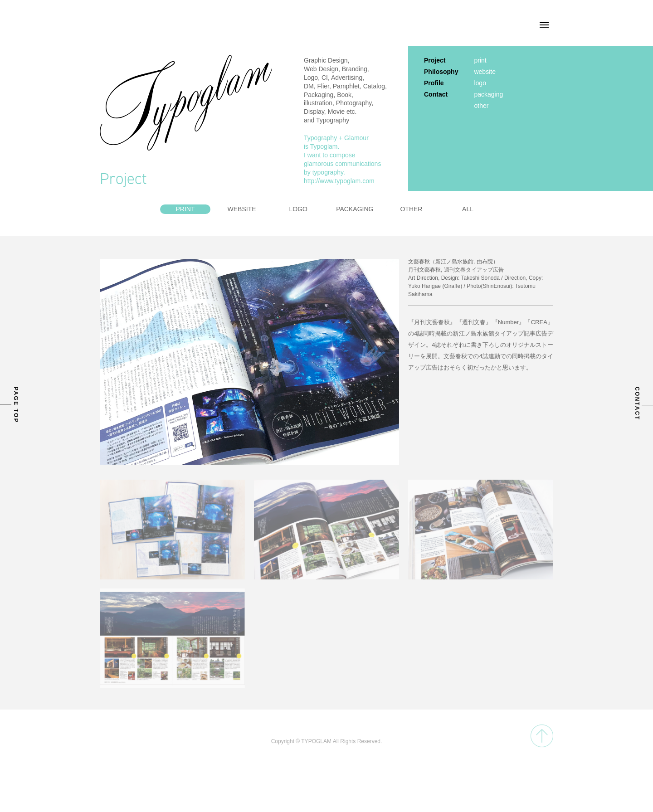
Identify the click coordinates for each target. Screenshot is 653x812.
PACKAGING (355, 209)
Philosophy (441, 72)
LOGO (298, 209)
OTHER (411, 209)
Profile (434, 83)
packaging (488, 94)
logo (480, 83)
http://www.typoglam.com (339, 181)
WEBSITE (242, 209)
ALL (468, 209)
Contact (436, 94)
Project (435, 60)
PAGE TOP (16, 405)
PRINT (185, 209)
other (481, 106)
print (480, 60)
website (485, 72)
